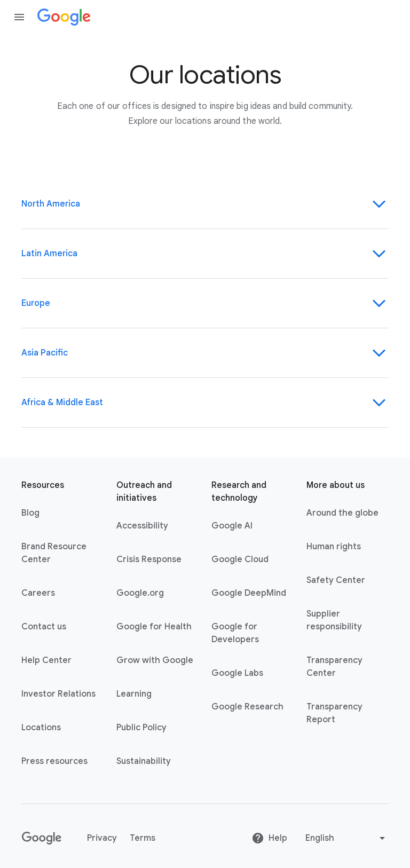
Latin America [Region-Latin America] (205, 254)
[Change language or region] (346, 838)
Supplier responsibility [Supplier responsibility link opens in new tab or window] (334, 620)
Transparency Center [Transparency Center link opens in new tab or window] (334, 667)
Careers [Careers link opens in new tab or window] (38, 593)
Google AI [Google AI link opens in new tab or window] (232, 526)
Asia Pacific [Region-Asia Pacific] (205, 353)
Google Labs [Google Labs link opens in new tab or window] (237, 673)
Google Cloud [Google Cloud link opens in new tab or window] (240, 559)
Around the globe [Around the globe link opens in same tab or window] (342, 513)
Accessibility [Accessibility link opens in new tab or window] (142, 526)
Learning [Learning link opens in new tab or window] (134, 694)
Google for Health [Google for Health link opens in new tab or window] (154, 627)
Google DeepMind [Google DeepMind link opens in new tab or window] (249, 593)
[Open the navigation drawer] (19, 17)
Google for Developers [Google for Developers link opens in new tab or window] (235, 633)
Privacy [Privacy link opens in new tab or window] (102, 838)
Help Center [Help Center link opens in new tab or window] (46, 660)
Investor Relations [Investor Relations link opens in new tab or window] (58, 694)
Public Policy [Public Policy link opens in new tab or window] (141, 728)
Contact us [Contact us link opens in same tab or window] (44, 627)
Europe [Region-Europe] (205, 303)
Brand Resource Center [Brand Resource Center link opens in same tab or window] (54, 553)
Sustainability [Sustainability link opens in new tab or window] (144, 761)
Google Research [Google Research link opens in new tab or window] (247, 707)
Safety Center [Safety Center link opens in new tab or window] (336, 580)
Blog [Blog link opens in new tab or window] (30, 513)
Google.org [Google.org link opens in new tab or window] (140, 593)
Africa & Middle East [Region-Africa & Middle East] (205, 403)
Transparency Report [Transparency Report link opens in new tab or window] (334, 713)
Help (269, 838)
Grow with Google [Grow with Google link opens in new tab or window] (155, 660)
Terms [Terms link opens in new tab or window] (143, 838)
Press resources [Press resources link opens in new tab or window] (54, 761)
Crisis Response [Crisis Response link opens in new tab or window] (149, 559)
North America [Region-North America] (205, 204)
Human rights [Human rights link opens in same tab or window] (334, 547)
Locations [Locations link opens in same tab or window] (41, 728)
